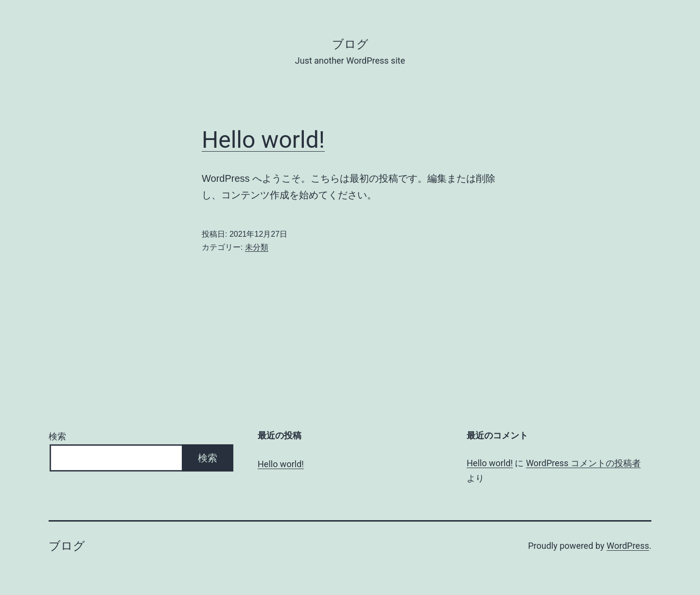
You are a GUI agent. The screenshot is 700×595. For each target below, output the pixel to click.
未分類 (257, 247)
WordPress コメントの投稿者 (583, 463)
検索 (57, 436)
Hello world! (263, 140)
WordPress (628, 546)
